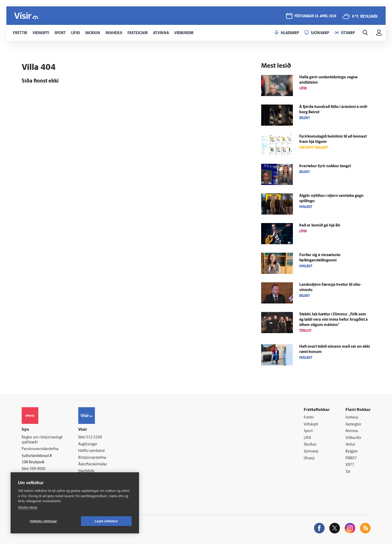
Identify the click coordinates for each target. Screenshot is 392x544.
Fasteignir (353, 425)
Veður (350, 445)
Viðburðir (353, 438)
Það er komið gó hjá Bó (320, 226)
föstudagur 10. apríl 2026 (315, 16)
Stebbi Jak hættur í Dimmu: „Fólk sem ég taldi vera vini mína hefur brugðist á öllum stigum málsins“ (333, 320)
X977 (350, 465)
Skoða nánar (28, 507)
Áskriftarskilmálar (93, 464)
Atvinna (352, 431)
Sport (308, 431)
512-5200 (94, 438)
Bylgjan (352, 452)
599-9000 (38, 469)
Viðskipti (311, 425)
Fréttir (309, 418)
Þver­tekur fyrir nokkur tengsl (325, 166)
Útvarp (309, 458)
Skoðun (310, 445)
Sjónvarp (311, 452)
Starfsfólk (86, 471)
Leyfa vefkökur (106, 521)
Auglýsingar (88, 444)
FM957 (351, 458)
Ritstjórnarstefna (92, 458)
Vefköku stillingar (43, 521)
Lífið (307, 438)
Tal (348, 472)
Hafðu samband (91, 451)
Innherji (352, 418)
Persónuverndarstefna (40, 449)
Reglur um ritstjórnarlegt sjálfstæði (42, 440)
